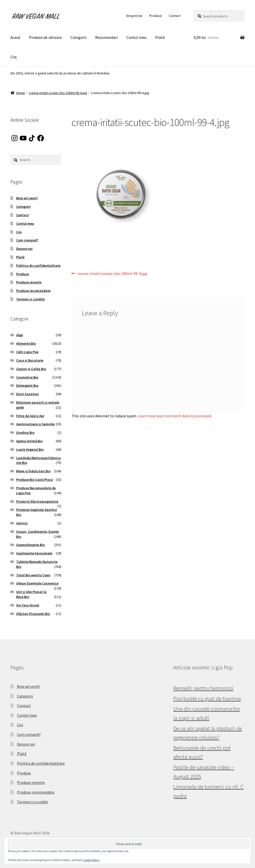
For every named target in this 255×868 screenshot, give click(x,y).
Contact (175, 16)
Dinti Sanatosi (28, 394)
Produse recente (29, 282)
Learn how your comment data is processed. (175, 416)
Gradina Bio (25, 433)
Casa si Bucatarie (30, 360)
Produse (156, 16)
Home (21, 93)
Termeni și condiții (31, 299)
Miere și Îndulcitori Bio (33, 471)
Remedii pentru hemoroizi (203, 688)
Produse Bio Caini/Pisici (35, 480)
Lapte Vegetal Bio (30, 449)
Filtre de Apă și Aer (30, 416)
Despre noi (134, 16)
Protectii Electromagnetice (37, 501)
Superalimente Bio (31, 545)
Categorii (78, 37)
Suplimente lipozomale (34, 553)
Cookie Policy (91, 860)
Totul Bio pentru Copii (33, 575)
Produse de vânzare (45, 37)
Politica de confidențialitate (38, 266)
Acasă (15, 37)
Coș (14, 57)
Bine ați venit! (27, 198)
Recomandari (106, 37)
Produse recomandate (33, 291)
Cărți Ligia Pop (27, 352)
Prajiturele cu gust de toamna (207, 699)
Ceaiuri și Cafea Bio (31, 369)
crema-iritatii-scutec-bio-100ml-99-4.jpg (58, 93)
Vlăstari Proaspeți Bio (33, 614)
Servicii (22, 523)
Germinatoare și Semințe (35, 424)
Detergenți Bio (27, 385)
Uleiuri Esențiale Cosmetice (37, 583)
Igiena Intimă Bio (29, 441)
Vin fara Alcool (28, 605)
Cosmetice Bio (27, 377)
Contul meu (136, 37)
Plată (160, 37)
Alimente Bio (26, 343)
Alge (20, 335)
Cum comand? (27, 240)
